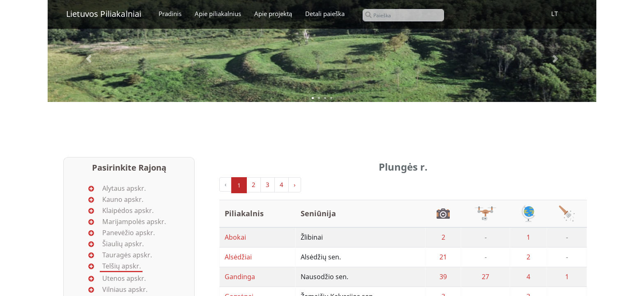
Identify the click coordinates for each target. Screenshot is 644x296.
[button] (89, 59)
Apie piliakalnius (218, 14)
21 (443, 257)
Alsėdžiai (238, 257)
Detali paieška (325, 14)
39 (443, 277)
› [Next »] (295, 185)
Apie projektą (273, 14)
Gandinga (240, 277)
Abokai (235, 237)
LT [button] (554, 14)
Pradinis (170, 14)
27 (485, 277)
